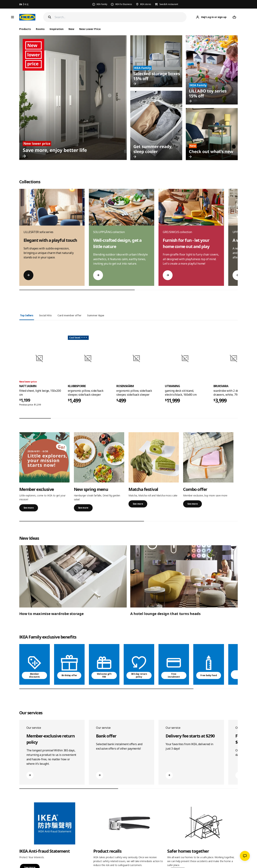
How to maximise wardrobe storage (51, 614)
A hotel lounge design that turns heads (165, 614)
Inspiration (57, 29)
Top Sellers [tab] (27, 315)
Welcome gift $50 (104, 675)
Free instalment (174, 675)
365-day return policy (139, 675)
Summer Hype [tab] (96, 315)
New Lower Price (90, 29)
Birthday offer (69, 675)
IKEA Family (102, 4)
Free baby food (209, 675)
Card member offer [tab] (69, 315)
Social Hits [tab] (45, 315)
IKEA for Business (124, 4)
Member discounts (34, 675)
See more (29, 508)
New (71, 29)
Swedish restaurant (169, 4)
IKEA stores (146, 4)
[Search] (121, 17)
